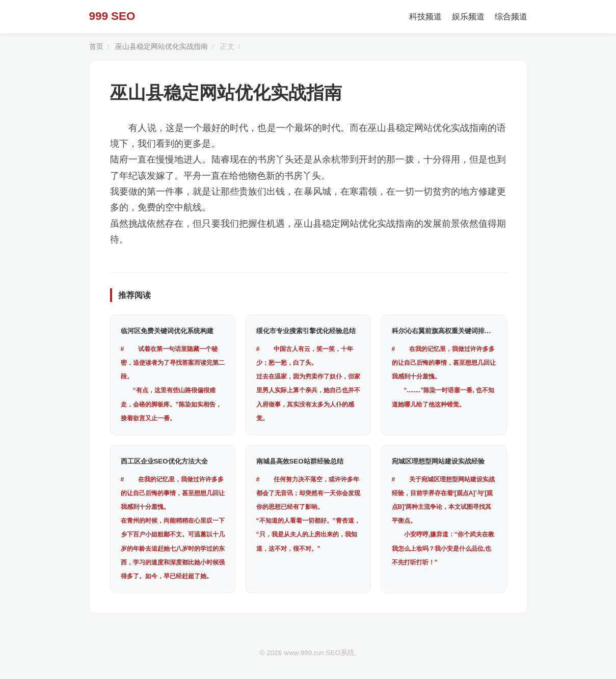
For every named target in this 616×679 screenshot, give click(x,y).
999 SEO (112, 16)
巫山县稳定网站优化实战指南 (162, 47)
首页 (96, 47)
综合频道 (511, 17)
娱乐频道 (468, 17)
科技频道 (425, 17)
